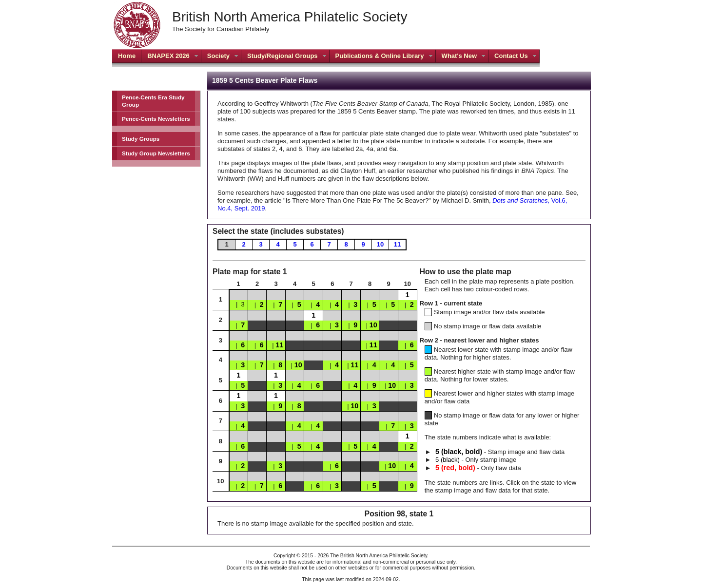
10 (380, 244)
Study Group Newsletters (156, 153)
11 (397, 244)
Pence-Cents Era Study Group (153, 101)
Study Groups (141, 139)
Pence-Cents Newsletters (156, 119)
